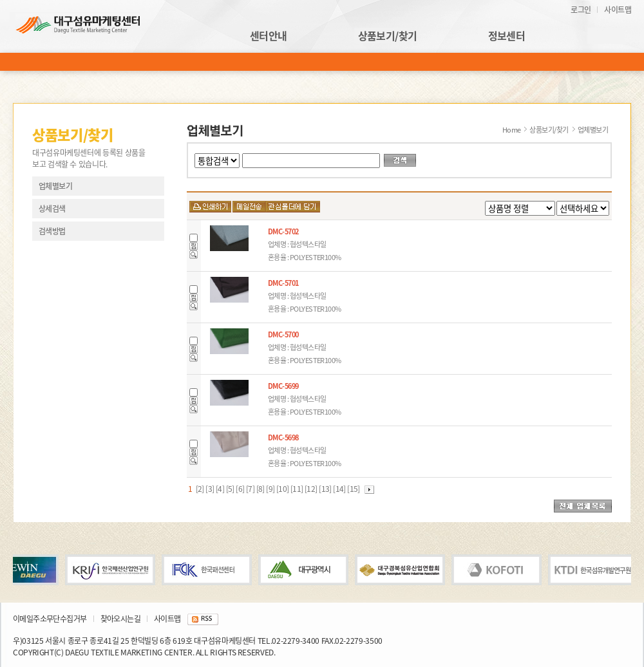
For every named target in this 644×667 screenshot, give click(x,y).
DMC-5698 (283, 437)
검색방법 (52, 231)
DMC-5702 (283, 231)
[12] (312, 489)
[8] (261, 489)
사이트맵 (618, 10)
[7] (251, 489)
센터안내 (269, 36)
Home (512, 130)
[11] (298, 489)
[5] (231, 489)
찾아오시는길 (120, 619)
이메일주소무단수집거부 (50, 619)
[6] (241, 489)
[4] (221, 489)
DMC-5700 (283, 334)
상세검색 (52, 209)
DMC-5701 (283, 283)
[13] (326, 489)
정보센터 (507, 36)
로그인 (581, 10)
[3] (211, 489)
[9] (271, 489)
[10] (283, 489)
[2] (200, 489)
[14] (340, 489)
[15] (354, 489)
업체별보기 (55, 186)
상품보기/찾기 (388, 36)
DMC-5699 (283, 386)
